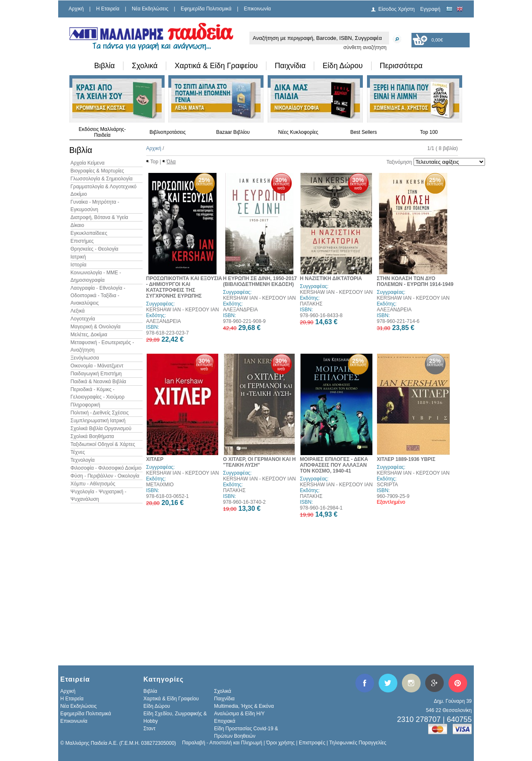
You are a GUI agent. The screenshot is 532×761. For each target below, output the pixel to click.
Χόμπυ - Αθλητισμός (93, 484)
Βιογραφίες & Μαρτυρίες (97, 171)
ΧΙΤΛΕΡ (155, 459)
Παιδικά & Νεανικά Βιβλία (99, 382)
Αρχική (76, 9)
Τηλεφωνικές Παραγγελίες (358, 743)
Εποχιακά (225, 721)
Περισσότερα (401, 66)
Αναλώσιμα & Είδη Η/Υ (239, 714)
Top (154, 162)
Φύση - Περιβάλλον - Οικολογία (105, 476)
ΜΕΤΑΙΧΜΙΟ (160, 485)
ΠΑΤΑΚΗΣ (311, 304)
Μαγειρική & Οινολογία (96, 327)
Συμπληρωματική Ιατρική (98, 421)
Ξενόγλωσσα (85, 358)
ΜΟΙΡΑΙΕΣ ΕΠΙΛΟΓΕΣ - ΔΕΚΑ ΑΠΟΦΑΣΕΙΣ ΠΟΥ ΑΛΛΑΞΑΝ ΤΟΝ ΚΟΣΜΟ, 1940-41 (334, 465)
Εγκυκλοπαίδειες (89, 233)
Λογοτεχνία (83, 319)
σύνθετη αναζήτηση (365, 47)
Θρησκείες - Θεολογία (95, 249)
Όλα (171, 162)
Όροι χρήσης (281, 743)
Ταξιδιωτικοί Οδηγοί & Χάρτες (103, 444)
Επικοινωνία (257, 9)
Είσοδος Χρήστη (397, 9)
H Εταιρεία (108, 9)
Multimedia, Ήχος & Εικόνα (244, 706)
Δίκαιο (78, 225)
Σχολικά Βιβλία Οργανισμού (101, 429)
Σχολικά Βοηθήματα (92, 436)
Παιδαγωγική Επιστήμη (96, 374)
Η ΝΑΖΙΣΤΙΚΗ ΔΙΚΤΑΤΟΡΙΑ (331, 278)
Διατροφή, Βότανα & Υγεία (100, 217)
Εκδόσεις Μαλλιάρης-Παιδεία (102, 132)
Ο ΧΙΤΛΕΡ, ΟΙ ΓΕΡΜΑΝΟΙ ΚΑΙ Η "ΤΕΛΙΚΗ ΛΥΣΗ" (260, 462)
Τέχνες (78, 452)
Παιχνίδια (290, 66)
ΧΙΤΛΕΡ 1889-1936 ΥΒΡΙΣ (406, 459)
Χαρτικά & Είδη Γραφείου (216, 66)
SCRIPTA (388, 485)
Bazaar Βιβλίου (233, 132)
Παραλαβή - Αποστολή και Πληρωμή (222, 743)
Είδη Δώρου (342, 66)
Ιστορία (79, 265)
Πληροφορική (85, 405)
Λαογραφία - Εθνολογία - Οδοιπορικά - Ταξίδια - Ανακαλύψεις (98, 296)
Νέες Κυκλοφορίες (298, 132)
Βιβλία (105, 66)
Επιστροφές (312, 743)
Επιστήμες (82, 241)
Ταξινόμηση (399, 162)
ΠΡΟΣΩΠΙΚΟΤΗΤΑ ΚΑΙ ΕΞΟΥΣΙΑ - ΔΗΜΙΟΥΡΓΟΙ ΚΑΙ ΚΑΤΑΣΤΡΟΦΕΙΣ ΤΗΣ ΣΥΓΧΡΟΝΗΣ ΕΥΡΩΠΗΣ (184, 287)
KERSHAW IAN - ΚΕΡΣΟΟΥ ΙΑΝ (183, 310)
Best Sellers (364, 132)
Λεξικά (78, 311)
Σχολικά (145, 66)
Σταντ (149, 729)
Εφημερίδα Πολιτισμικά (206, 9)
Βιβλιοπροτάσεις (168, 132)
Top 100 (429, 132)
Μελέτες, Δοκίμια (89, 335)
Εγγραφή (430, 9)
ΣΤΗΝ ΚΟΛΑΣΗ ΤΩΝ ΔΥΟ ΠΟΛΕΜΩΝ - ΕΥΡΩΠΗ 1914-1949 (415, 281)
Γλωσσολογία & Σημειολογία (102, 179)
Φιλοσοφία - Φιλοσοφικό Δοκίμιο (106, 468)
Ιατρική (78, 257)
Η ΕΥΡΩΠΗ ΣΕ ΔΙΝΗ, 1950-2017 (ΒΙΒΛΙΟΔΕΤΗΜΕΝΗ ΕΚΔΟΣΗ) (260, 281)
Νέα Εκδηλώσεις (150, 9)
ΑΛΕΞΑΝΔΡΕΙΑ (164, 321)
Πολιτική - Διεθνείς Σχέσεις (100, 413)
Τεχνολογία (83, 460)
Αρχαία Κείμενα (88, 163)
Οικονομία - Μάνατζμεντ (97, 366)
